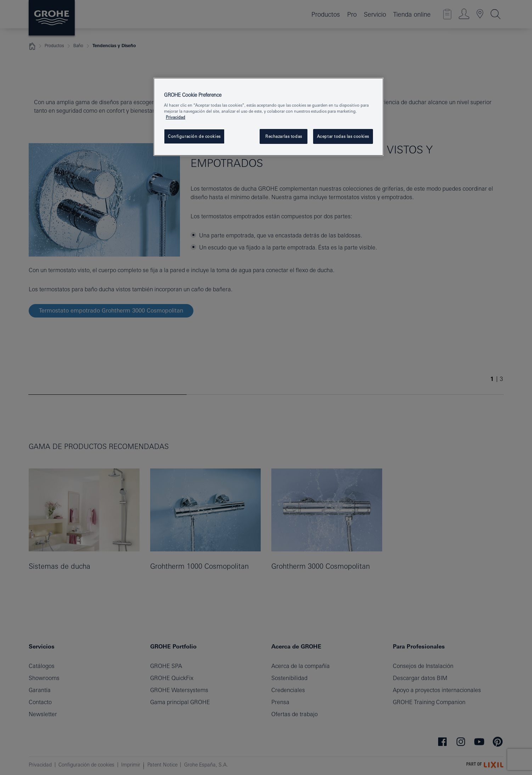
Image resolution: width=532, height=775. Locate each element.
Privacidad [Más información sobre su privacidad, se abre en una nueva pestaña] (176, 117)
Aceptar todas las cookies (343, 136)
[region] (268, 117)
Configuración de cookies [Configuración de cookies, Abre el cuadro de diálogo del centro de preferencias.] (194, 136)
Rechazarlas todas (284, 136)
